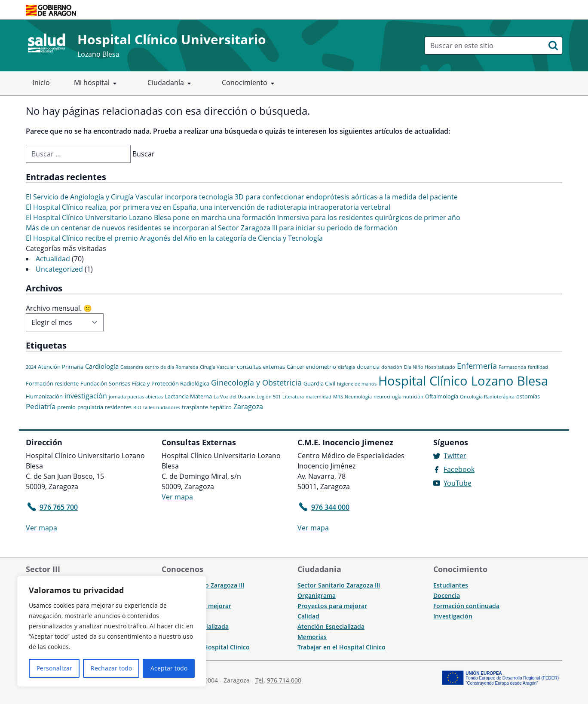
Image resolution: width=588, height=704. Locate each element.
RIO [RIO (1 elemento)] (137, 407)
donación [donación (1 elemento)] (392, 367)
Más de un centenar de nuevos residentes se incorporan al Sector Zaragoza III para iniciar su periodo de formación (212, 228)
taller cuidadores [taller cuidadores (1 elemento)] (162, 407)
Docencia (447, 595)
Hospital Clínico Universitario (172, 39)
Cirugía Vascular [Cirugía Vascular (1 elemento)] (217, 367)
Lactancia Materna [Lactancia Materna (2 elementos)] (188, 396)
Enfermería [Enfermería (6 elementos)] (477, 366)
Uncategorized (59, 269)
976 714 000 (284, 680)
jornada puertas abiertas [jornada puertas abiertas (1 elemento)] (136, 397)
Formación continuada (466, 606)
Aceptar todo (169, 668)
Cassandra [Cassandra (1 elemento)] (132, 367)
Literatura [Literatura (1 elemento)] (293, 397)
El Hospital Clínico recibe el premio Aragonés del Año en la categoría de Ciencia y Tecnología (174, 238)
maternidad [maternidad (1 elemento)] (318, 397)
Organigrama (317, 595)
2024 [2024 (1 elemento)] (31, 367)
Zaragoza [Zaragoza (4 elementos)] (248, 407)
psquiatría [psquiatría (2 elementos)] (90, 407)
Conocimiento (250, 83)
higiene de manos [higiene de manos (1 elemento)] (357, 384)
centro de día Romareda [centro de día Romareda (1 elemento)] (171, 367)
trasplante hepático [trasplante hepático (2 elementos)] (207, 407)
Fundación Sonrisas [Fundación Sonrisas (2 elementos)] (105, 383)
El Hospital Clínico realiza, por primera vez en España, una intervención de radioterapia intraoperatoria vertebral (208, 207)
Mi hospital (97, 83)
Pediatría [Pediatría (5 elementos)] (41, 406)
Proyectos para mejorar (332, 606)
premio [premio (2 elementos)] (66, 407)
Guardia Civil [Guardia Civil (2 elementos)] (319, 383)
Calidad (308, 616)
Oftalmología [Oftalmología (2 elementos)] (442, 396)
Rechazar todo (111, 668)
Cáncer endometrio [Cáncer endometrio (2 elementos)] (311, 367)
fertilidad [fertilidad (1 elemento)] (538, 367)
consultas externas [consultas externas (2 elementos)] (261, 367)
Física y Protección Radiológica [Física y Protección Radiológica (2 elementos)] (171, 383)
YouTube (458, 483)
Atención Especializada (331, 626)
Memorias (312, 637)
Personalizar (54, 668)
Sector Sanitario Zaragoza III (339, 585)
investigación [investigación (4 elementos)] (86, 396)
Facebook (459, 469)
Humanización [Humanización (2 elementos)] (44, 396)
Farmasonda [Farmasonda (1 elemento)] (512, 367)
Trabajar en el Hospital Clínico (341, 647)
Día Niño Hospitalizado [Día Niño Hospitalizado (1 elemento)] (430, 367)
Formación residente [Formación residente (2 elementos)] (52, 383)
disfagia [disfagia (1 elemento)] (346, 367)
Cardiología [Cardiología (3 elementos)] (102, 366)
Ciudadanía (171, 83)
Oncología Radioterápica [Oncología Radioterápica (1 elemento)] (487, 397)
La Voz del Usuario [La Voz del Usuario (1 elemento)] (234, 397)
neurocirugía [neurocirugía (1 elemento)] (387, 397)
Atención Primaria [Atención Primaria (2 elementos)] (61, 367)
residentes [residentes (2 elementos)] (118, 407)
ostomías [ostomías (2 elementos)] (528, 396)
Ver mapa (41, 528)
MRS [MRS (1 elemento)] (338, 397)
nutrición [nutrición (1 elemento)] (413, 397)
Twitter (455, 456)
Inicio (41, 83)
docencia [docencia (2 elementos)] (368, 367)
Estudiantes (451, 585)
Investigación (453, 616)
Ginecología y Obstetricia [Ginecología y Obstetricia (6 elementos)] (256, 383)
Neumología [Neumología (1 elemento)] (358, 397)
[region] (112, 631)
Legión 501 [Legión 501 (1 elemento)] (269, 397)
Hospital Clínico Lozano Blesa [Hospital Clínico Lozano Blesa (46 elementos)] (463, 381)
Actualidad (53, 259)
